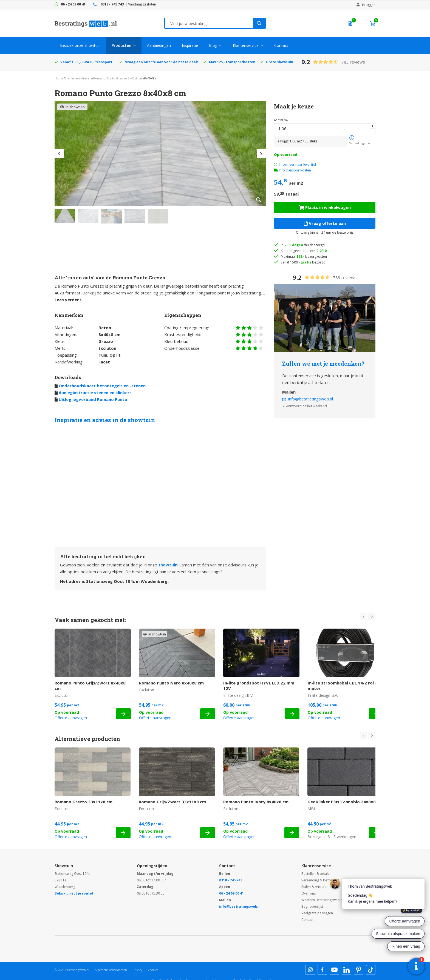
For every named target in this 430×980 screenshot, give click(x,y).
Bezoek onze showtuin (80, 45)
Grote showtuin (280, 62)
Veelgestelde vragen (317, 913)
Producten (121, 45)
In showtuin (72, 107)
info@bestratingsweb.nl (311, 399)
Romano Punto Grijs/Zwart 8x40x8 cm (90, 686)
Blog (213, 45)
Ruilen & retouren (315, 887)
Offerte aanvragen (71, 718)
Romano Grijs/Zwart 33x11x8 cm (172, 802)
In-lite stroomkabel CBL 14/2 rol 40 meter (344, 686)
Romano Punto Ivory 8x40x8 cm (256, 802)
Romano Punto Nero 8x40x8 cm (171, 683)
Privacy (138, 970)
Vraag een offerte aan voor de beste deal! (162, 62)
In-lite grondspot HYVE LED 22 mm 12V (259, 686)
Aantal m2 (281, 120)
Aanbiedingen (159, 45)
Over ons (309, 893)
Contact (281, 45)
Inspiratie (190, 45)
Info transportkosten (295, 170)
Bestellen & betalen (316, 874)
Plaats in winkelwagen (325, 207)
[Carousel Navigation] (368, 617)
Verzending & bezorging (320, 880)
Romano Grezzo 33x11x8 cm (84, 802)
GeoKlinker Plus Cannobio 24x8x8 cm (345, 802)
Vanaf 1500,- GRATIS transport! (87, 62)
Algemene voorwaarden (111, 970)
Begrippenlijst (312, 906)
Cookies (153, 970)
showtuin (168, 565)
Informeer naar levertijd (295, 164)
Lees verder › (68, 300)
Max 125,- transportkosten (232, 62)
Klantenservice (246, 45)
